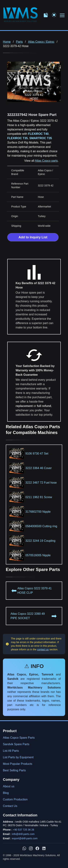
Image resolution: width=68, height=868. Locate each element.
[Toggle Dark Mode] (54, 15)
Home (7, 42)
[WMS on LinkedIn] (44, 848)
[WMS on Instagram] (31, 848)
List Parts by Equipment (18, 757)
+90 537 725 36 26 (23, 830)
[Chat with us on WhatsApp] (24, 848)
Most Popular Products (18, 764)
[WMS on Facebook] (37, 848)
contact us (43, 649)
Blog (6, 793)
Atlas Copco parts (46, 161)
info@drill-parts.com (23, 834)
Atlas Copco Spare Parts (19, 738)
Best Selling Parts (14, 770)
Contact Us (10, 806)
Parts (19, 42)
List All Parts (11, 751)
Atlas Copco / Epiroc (41, 42)
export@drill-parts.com (25, 838)
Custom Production (15, 799)
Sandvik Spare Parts (16, 744)
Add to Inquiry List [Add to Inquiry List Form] (33, 237)
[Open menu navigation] (62, 16)
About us (9, 786)
